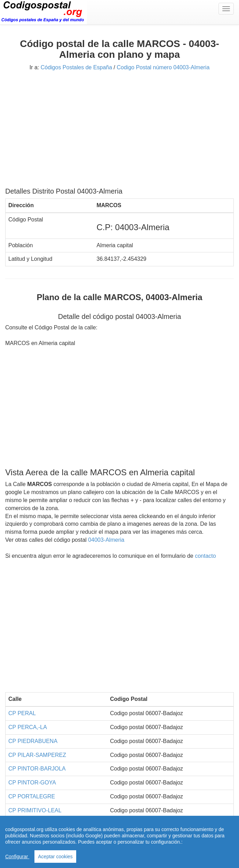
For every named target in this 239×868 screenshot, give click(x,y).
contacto (205, 556)
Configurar (17, 857)
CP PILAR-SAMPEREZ (37, 755)
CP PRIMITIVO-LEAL (35, 810)
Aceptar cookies (55, 857)
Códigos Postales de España (76, 67)
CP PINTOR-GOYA (32, 783)
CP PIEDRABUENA (33, 741)
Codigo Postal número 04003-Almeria (163, 67)
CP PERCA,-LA (28, 727)
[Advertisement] (119, 132)
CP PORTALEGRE (32, 796)
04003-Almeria (106, 540)
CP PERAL (22, 713)
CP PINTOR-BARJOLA (37, 769)
